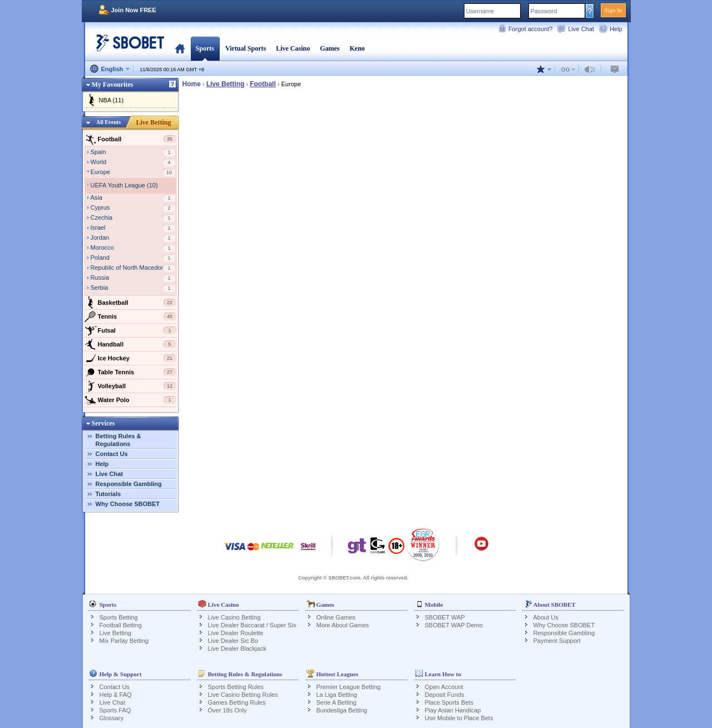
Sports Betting (119, 617)
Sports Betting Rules (236, 687)
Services (103, 423)
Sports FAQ (115, 710)
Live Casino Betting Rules (243, 695)
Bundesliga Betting (342, 710)
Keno (357, 48)
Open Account (444, 687)
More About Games (343, 625)
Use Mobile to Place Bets (459, 718)
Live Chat (581, 29)
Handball (130, 344)
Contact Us (112, 454)
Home (180, 48)
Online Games (336, 617)
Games (330, 48)
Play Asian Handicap (453, 710)
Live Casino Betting (234, 617)
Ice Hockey (130, 358)
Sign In (613, 10)
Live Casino (293, 48)
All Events (108, 122)
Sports (205, 48)
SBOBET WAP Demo (454, 625)
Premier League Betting (349, 687)
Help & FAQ (116, 695)
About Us (546, 617)
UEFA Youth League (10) (124, 185)
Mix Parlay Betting (124, 641)
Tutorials (108, 494)
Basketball (130, 303)
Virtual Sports (246, 48)
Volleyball (130, 386)
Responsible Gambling (129, 484)
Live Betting (154, 122)
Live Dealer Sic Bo (233, 641)
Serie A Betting (337, 702)
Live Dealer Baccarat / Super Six (252, 625)
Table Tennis (130, 372)
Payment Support (557, 641)
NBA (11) (112, 100)
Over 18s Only (228, 710)
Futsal (130, 330)
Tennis (130, 316)
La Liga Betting (337, 695)
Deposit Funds (445, 695)
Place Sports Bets (449, 702)
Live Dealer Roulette (236, 633)
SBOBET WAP (445, 617)
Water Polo (130, 400)
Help (616, 29)
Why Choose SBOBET (128, 504)
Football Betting (121, 625)
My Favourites (113, 85)
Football (130, 139)
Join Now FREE (134, 10)
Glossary (112, 718)
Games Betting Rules (237, 702)
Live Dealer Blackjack (237, 648)
